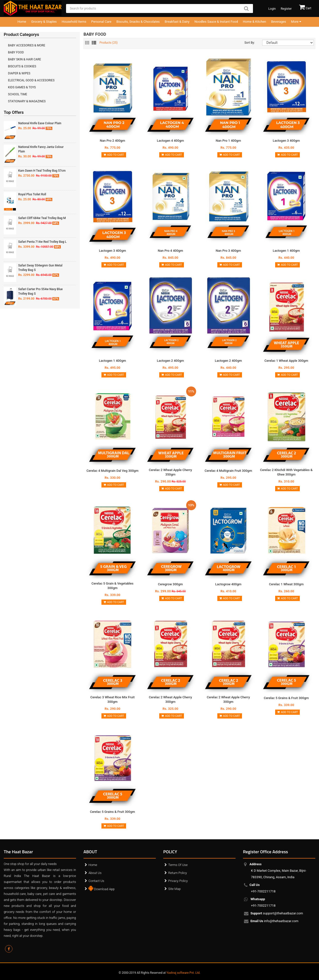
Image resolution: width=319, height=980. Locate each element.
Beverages (279, 22)
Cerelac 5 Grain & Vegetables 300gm (112, 586)
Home (22, 22)
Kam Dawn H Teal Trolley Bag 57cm (42, 171)
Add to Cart (114, 155)
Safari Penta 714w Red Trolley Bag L (42, 242)
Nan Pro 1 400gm (228, 141)
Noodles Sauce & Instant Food (216, 22)
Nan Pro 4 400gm (170, 251)
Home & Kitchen (255, 22)
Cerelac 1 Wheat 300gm (286, 584)
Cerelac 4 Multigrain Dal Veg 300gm (113, 471)
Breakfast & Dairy (177, 22)
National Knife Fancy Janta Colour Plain (41, 149)
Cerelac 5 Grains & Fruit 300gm (286, 698)
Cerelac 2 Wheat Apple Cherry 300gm (170, 699)
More (296, 22)
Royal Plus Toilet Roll (32, 194)
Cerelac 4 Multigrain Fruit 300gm (228, 471)
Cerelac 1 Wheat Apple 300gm (286, 361)
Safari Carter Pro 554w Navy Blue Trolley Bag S (40, 291)
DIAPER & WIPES (19, 73)
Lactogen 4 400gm (170, 141)
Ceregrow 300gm (170, 584)
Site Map (174, 889)
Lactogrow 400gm (228, 584)
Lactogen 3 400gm (286, 141)
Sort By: (250, 43)
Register (286, 9)
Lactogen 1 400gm (286, 251)
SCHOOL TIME (18, 94)
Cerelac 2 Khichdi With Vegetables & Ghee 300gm (286, 472)
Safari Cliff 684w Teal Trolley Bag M (42, 218)
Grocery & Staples (44, 22)
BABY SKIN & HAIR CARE (25, 59)
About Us (95, 873)
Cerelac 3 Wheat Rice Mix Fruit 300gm (113, 699)
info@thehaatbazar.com (275, 921)
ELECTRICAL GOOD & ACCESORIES (31, 80)
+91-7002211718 (263, 888)
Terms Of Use (178, 865)
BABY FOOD (16, 52)
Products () (109, 43)
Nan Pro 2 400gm (112, 141)
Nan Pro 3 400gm (228, 251)
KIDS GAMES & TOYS (22, 87)
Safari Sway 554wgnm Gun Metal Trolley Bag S (40, 268)
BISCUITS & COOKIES (22, 66)
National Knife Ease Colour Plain (40, 123)
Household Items (74, 22)
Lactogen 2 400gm (170, 361)
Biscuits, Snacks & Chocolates (138, 22)
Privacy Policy (178, 881)
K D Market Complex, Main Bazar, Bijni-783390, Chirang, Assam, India (279, 871)
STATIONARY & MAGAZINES (27, 101)
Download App (102, 888)
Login (272, 9)
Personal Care (101, 22)
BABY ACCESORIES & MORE (27, 45)
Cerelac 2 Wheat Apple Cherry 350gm (170, 472)
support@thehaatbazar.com (277, 914)
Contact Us (96, 881)
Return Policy (178, 873)
